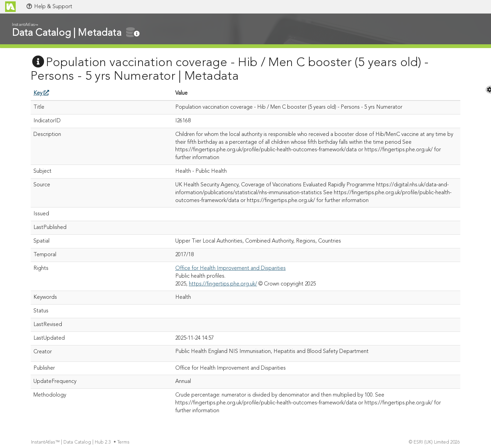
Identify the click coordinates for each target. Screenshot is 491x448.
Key (41, 93)
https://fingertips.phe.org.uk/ (223, 284)
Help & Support (49, 6)
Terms (124, 442)
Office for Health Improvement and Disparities (230, 268)
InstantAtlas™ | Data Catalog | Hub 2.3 (72, 442)
